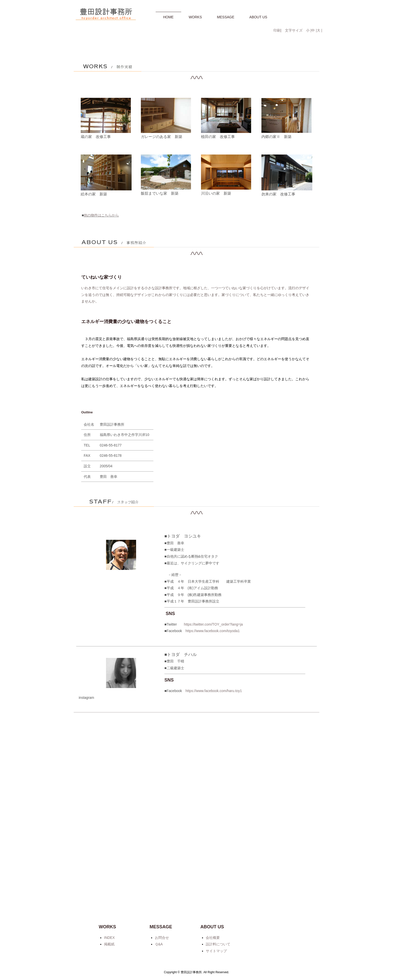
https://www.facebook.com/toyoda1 (213, 814)
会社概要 (213, 938)
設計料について (218, 944)
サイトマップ (216, 951)
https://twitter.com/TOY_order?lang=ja (213, 807)
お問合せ (162, 938)
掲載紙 (109, 944)
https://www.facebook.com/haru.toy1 (214, 874)
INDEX (109, 938)
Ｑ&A (159, 944)
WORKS (195, 17)
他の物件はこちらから (101, 398)
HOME (168, 17)
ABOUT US (258, 17)
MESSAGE (226, 17)
